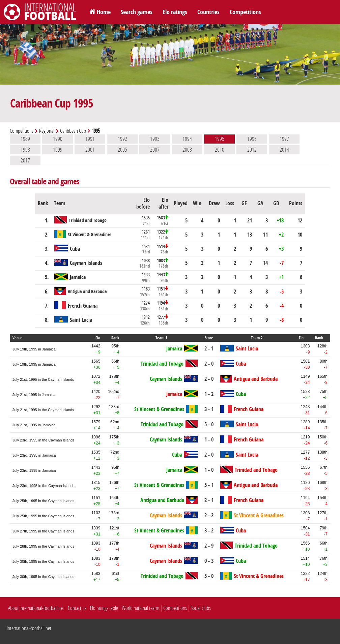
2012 (252, 150)
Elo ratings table (104, 608)
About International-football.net (36, 608)
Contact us (77, 608)
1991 (90, 139)
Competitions (245, 12)
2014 (284, 150)
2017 (25, 160)
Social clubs (201, 608)
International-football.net (29, 628)
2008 (187, 150)
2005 (122, 150)
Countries (208, 12)
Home (104, 12)
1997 (284, 139)
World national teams (141, 608)
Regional (47, 131)
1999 (58, 150)
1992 (122, 139)
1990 (58, 139)
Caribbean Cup (73, 131)
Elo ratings (175, 12)
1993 (155, 139)
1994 (187, 139)
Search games (137, 12)
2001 (90, 150)
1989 (25, 139)
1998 (25, 150)
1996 (252, 139)
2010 (220, 150)
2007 (155, 150)
